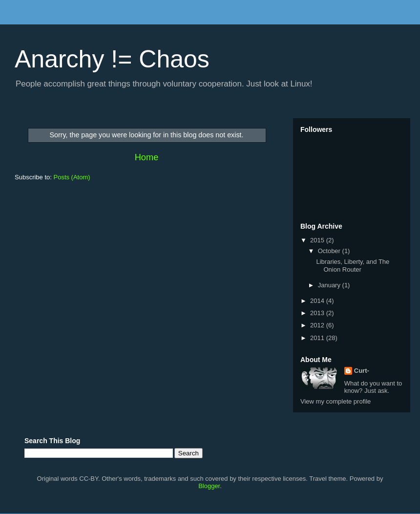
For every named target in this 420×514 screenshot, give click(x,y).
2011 (318, 338)
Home (147, 157)
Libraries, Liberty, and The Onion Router (353, 266)
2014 (318, 301)
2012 (318, 325)
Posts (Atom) (72, 177)
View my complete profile (336, 401)
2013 (318, 313)
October (330, 251)
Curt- (362, 371)
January (330, 285)
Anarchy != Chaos (112, 59)
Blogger (209, 486)
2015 (318, 240)
